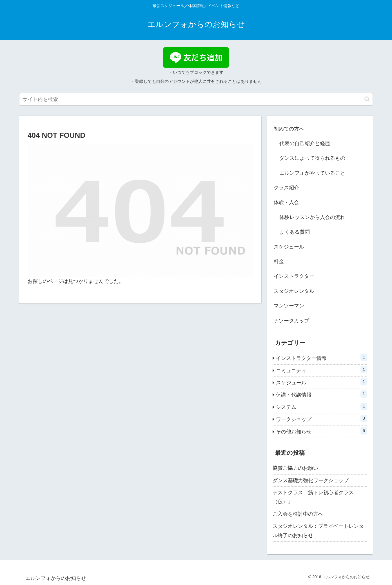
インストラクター (294, 276)
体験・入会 (286, 202)
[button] (367, 99)
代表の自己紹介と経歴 (305, 143)
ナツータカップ (291, 321)
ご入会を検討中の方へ (298, 514)
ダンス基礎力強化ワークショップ (311, 480)
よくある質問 (295, 232)
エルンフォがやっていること (312, 173)
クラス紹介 (286, 188)
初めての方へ (289, 129)
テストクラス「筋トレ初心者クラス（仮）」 (313, 497)
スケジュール (289, 247)
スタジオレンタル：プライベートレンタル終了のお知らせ (318, 531)
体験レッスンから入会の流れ (312, 217)
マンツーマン (289, 306)
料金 (279, 262)
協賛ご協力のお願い (295, 468)
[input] (196, 99)
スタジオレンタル (294, 291)
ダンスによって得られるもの (312, 158)
